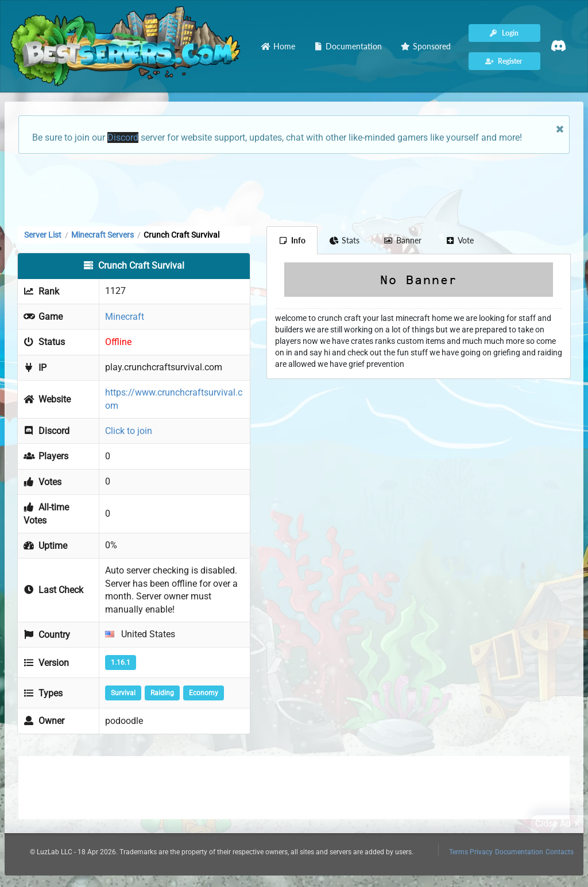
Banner (403, 240)
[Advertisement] (294, 189)
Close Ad (559, 824)
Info (292, 240)
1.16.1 (121, 663)
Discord (123, 137)
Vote (460, 240)
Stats (345, 240)
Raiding (162, 693)
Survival (123, 693)
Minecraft (125, 317)
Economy (204, 693)
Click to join (129, 431)
